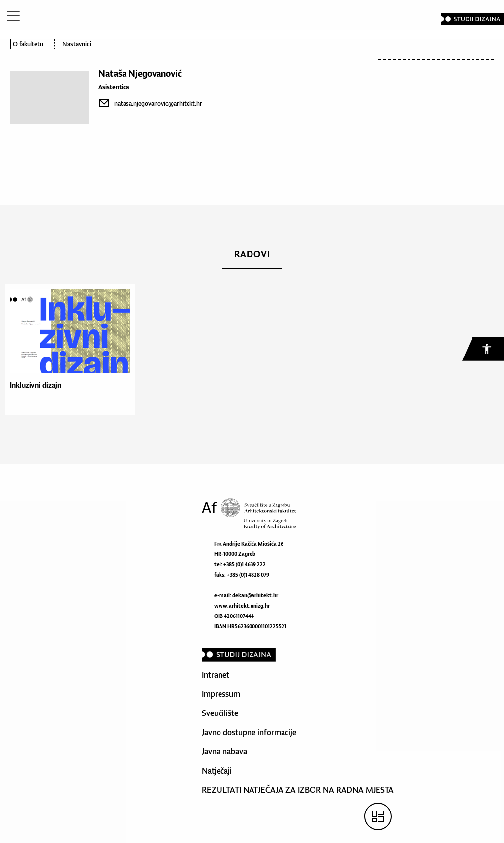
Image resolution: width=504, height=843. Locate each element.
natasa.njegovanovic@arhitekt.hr (158, 104)
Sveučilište (220, 713)
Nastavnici (77, 44)
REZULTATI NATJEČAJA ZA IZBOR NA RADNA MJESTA (298, 790)
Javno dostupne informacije (249, 732)
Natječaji (217, 771)
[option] (67, 349)
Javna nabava (224, 751)
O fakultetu (28, 44)
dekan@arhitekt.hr (255, 595)
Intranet (216, 675)
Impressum (221, 694)
